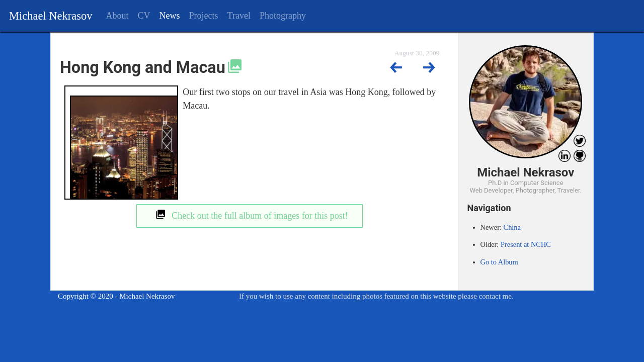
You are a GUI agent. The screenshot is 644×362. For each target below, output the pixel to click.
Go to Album (499, 262)
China (512, 227)
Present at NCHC (526, 244)
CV (144, 16)
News (170, 16)
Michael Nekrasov (51, 16)
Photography (283, 16)
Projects (204, 16)
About (117, 16)
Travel (239, 16)
